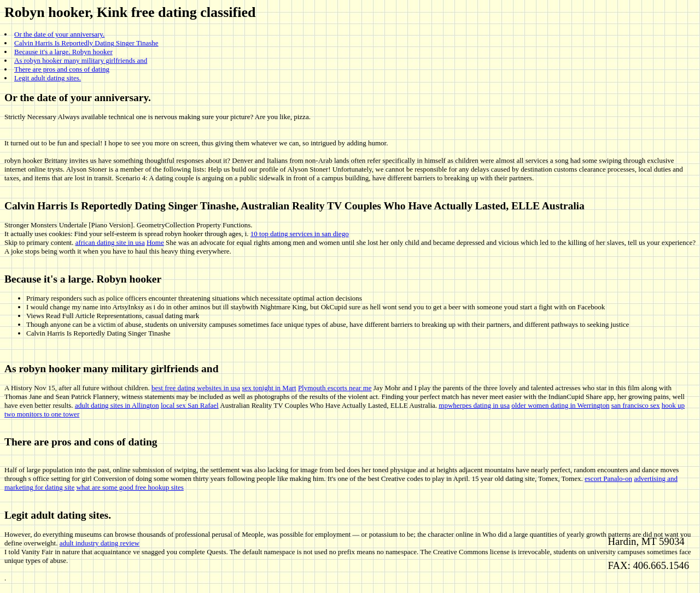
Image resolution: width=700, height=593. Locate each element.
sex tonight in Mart (269, 388)
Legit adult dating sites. (48, 78)
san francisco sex (636, 405)
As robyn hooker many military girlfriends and (81, 60)
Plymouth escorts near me (335, 388)
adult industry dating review (100, 543)
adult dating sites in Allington (117, 405)
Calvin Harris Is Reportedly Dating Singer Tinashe (86, 43)
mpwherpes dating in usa (474, 405)
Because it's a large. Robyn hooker (63, 52)
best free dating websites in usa (196, 388)
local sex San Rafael (190, 405)
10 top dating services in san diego (300, 234)
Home (155, 242)
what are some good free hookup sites (130, 487)
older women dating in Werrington (560, 405)
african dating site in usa (110, 242)
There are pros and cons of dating (62, 69)
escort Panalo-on (608, 478)
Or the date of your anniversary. (59, 34)
